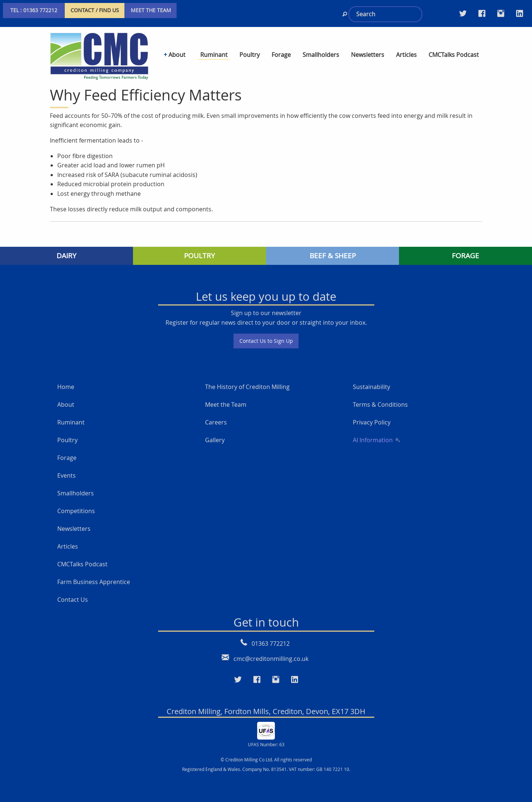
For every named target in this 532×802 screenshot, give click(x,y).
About (66, 405)
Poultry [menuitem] (250, 55)
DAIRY (66, 256)
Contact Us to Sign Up (266, 341)
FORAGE (465, 256)
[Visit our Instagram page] (501, 13)
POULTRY (199, 256)
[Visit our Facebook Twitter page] (482, 13)
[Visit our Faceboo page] (257, 680)
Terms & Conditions (380, 405)
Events (66, 475)
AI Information (376, 440)
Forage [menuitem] (281, 55)
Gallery (215, 440)
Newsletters (74, 529)
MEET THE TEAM (151, 10)
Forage (67, 458)
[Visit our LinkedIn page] (520, 13)
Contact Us (73, 600)
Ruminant (71, 422)
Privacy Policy (372, 422)
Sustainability (371, 387)
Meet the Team (226, 405)
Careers (216, 422)
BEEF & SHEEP (333, 256)
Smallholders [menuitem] (321, 55)
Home (66, 387)
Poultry (67, 440)
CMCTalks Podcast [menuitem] (454, 55)
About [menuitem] (177, 55)
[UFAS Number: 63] (266, 730)
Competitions (76, 511)
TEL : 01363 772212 (34, 10)
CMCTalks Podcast (82, 564)
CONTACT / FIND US (95, 10)
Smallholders (76, 493)
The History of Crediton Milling (247, 387)
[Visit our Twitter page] (463, 13)
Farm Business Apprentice (94, 582)
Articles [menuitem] (406, 55)
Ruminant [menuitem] (214, 55)
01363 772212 (271, 644)
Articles (68, 546)
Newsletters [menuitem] (368, 55)
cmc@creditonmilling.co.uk (271, 659)
